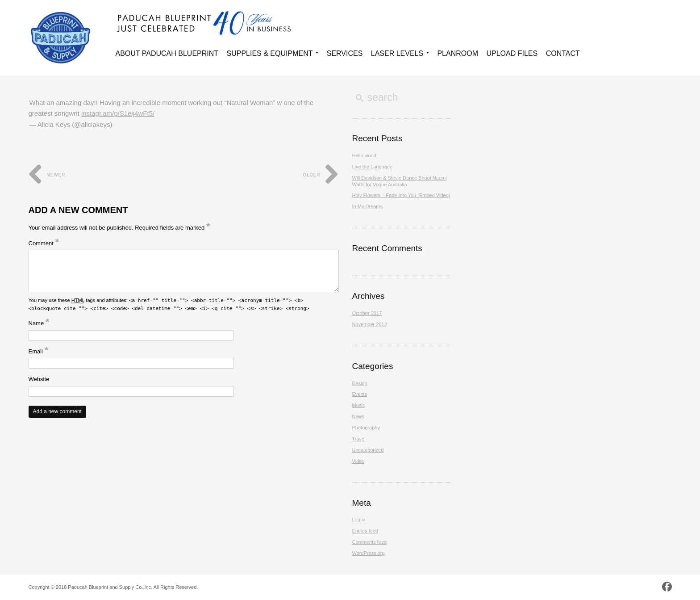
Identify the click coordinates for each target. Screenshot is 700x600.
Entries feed (365, 531)
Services (345, 53)
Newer (47, 175)
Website (39, 379)
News (358, 416)
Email (39, 351)
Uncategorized (368, 450)
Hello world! (365, 155)
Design (360, 383)
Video (358, 461)
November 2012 (370, 324)
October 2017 (367, 313)
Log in (359, 520)
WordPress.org (369, 553)
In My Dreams (367, 206)
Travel (359, 439)
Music (359, 405)
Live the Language (373, 167)
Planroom (458, 53)
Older (321, 175)
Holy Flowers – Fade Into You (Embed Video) (401, 195)
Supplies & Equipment (273, 55)
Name (39, 323)
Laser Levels (400, 55)
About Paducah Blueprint (167, 53)
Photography (366, 428)
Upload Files (512, 53)
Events (360, 394)
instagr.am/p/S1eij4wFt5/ (118, 113)
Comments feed (370, 542)
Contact (563, 53)
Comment (44, 243)
